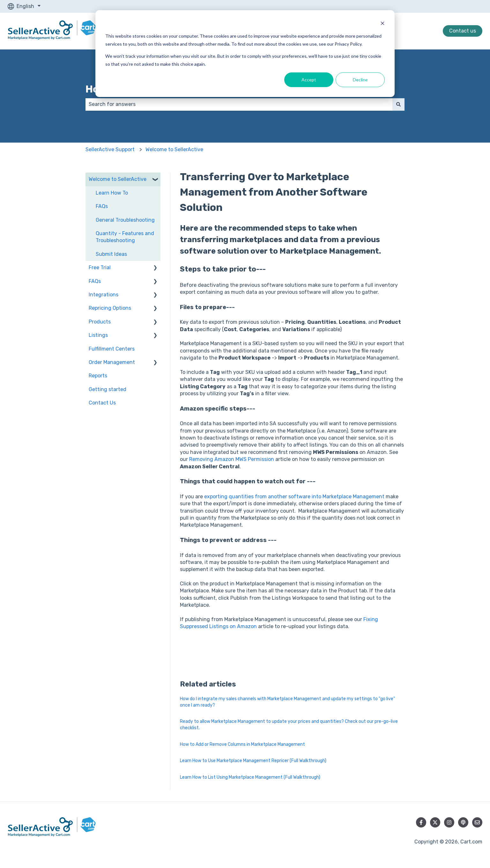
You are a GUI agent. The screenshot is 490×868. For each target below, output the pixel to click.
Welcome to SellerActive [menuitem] (118, 179)
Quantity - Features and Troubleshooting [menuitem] (125, 237)
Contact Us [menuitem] (102, 403)
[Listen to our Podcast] (463, 822)
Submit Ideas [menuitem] (111, 254)
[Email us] (477, 822)
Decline (360, 80)
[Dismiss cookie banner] (382, 24)
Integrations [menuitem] (104, 295)
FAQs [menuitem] (102, 206)
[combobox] (239, 104)
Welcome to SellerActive (174, 149)
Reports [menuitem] (98, 376)
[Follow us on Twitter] (435, 822)
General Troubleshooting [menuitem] (125, 220)
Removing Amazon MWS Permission (232, 459)
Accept (309, 80)
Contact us (463, 31)
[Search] (398, 104)
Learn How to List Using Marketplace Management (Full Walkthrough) (250, 777)
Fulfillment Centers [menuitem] (112, 349)
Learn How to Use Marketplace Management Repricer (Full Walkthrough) (253, 761)
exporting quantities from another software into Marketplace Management (294, 497)
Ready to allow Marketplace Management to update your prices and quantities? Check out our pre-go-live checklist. (289, 725)
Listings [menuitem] (98, 335)
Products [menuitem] (100, 322)
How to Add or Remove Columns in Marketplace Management (242, 744)
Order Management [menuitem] (112, 362)
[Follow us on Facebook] (421, 822)
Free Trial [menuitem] (100, 267)
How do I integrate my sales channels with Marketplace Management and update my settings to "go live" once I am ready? (287, 702)
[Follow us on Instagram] (449, 822)
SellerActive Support (110, 149)
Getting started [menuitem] (108, 389)
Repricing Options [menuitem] (110, 308)
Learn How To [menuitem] (112, 193)
